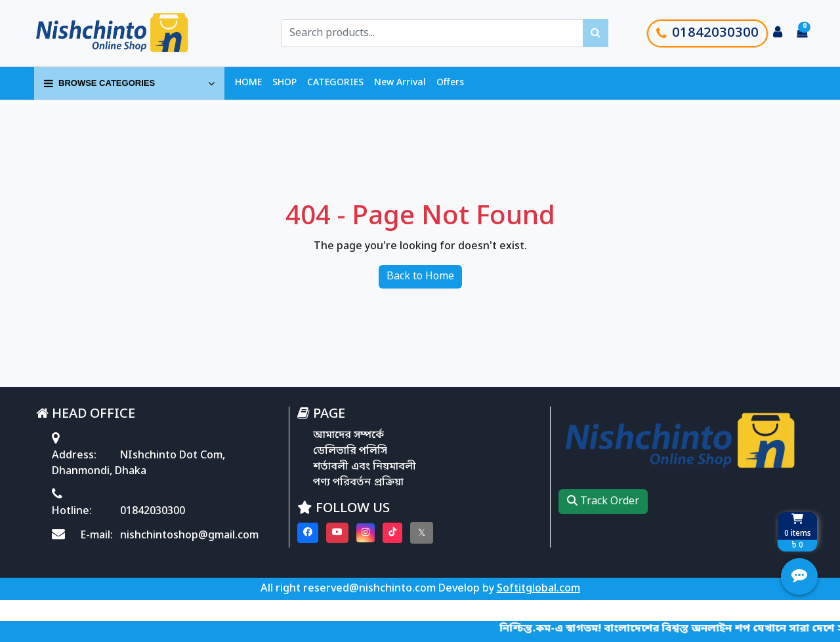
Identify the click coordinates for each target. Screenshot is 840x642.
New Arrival (400, 83)
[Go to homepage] (127, 33)
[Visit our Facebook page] (308, 533)
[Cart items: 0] (802, 33)
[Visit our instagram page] (366, 533)
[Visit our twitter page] (422, 533)
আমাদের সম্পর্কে (348, 435)
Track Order (603, 502)
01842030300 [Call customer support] (707, 33)
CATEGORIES (335, 83)
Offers (450, 83)
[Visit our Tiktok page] (392, 533)
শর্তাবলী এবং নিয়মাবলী (365, 467)
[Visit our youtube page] (337, 533)
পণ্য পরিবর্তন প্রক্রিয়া (358, 483)
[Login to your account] (778, 33)
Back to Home (420, 277)
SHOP (284, 83)
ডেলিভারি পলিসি (350, 451)
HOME (248, 83)
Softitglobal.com (538, 589)
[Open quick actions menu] (799, 576)
